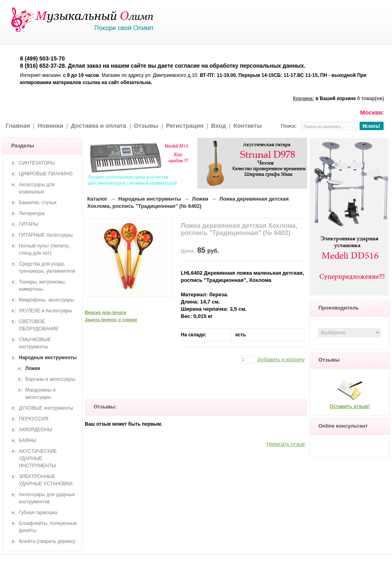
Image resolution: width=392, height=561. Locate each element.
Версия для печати (106, 312)
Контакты (248, 126)
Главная (18, 126)
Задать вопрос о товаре (111, 320)
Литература (32, 213)
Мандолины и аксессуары (40, 394)
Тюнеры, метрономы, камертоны (42, 286)
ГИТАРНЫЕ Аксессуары (46, 235)
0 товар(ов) (371, 99)
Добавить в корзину (281, 359)
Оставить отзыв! (350, 406)
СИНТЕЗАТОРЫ (37, 163)
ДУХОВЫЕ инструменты (46, 408)
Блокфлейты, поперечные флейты (48, 527)
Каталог (97, 199)
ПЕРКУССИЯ (34, 419)
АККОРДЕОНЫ (35, 430)
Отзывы (146, 126)
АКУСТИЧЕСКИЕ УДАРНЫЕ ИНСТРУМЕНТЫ (38, 458)
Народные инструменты (150, 199)
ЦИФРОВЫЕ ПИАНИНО (46, 174)
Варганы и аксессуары (50, 379)
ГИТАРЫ (29, 224)
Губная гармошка (38, 513)
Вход (219, 126)
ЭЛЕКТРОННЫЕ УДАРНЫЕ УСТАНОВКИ (46, 480)
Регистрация (185, 126)
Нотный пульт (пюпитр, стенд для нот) (44, 249)
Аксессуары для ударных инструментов (47, 498)
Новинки (50, 126)
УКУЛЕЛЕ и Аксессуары (45, 311)
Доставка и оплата (98, 126)
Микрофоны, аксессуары (46, 300)
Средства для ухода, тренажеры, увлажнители (47, 267)
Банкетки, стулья (38, 203)
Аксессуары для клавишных (37, 188)
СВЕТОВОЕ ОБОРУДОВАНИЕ (39, 325)
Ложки (200, 199)
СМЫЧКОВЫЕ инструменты (35, 343)
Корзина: (303, 99)
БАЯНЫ (28, 440)
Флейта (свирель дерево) (47, 541)
